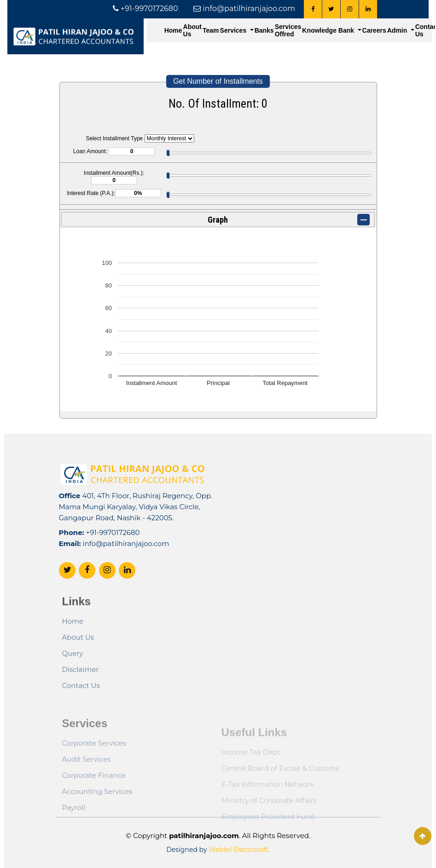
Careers (374, 30)
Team (211, 30)
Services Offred (288, 30)
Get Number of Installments (218, 81)
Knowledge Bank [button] (329, 30)
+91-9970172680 (113, 552)
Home (173, 30)
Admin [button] (398, 30)
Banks (264, 30)
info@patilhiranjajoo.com (126, 563)
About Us (192, 30)
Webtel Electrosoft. (239, 850)
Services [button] (234, 30)
